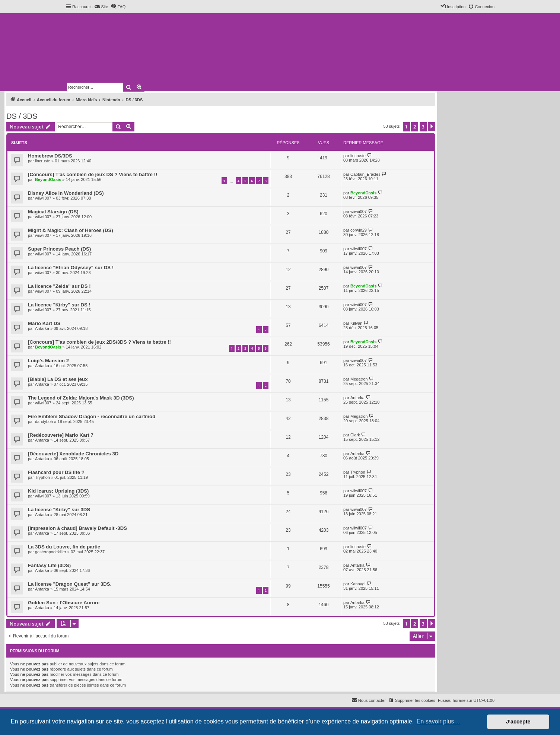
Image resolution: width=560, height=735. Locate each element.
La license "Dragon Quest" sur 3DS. (70, 584)
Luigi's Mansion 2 (48, 361)
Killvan (356, 323)
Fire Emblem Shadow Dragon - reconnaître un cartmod (92, 416)
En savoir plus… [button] (438, 721)
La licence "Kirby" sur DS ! (59, 305)
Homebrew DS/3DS (50, 156)
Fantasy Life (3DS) (49, 565)
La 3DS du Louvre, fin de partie (64, 547)
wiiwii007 (43, 198)
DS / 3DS (22, 116)
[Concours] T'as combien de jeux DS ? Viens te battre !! (93, 174)
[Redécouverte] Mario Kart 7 (61, 435)
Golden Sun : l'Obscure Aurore (64, 603)
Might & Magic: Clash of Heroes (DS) (71, 230)
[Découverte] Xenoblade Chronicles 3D (73, 454)
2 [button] (415, 127)
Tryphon (42, 477)
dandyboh (44, 421)
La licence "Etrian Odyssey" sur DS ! (71, 268)
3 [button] (423, 127)
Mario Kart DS (44, 323)
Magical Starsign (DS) (53, 212)
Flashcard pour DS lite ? (56, 472)
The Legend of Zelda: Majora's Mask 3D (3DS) (81, 398)
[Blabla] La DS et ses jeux (58, 379)
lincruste (43, 161)
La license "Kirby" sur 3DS (59, 510)
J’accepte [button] (518, 722)
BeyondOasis (48, 179)
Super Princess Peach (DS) (59, 249)
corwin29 (359, 230)
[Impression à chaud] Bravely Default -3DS (77, 528)
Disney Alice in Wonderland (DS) (66, 193)
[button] (432, 127)
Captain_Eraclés (365, 174)
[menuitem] (101, 7)
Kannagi (358, 584)
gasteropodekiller (51, 552)
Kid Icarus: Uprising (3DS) (58, 491)
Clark (355, 435)
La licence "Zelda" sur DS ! (59, 286)
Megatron (359, 379)
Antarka (42, 328)
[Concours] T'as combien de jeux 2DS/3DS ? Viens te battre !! (99, 342)
